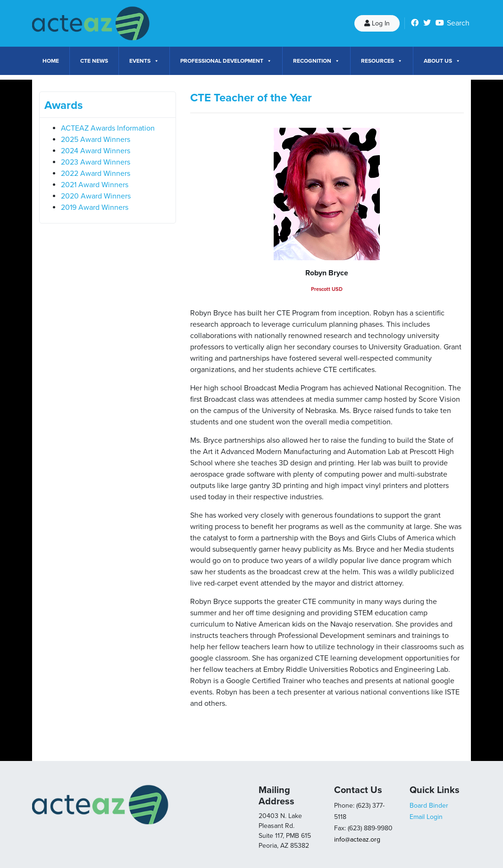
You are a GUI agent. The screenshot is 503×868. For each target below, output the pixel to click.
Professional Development (226, 61)
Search (458, 23)
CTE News (94, 61)
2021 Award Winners (95, 185)
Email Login (426, 817)
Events (144, 61)
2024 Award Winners (96, 151)
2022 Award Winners (96, 174)
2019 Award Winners (95, 207)
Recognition (316, 61)
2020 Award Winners (96, 196)
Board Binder (429, 806)
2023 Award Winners (96, 162)
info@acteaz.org (357, 839)
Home (51, 61)
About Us (442, 61)
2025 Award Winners (96, 140)
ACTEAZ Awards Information (108, 128)
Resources (382, 61)
